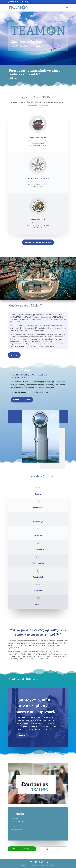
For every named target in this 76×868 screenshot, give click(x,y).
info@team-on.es (18, 830)
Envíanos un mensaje (54, 849)
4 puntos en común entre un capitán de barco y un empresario (36, 706)
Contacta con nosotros (22, 400)
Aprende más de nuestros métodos (38, 242)
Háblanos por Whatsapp (22, 849)
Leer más (22, 736)
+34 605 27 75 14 (18, 822)
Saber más (14, 355)
